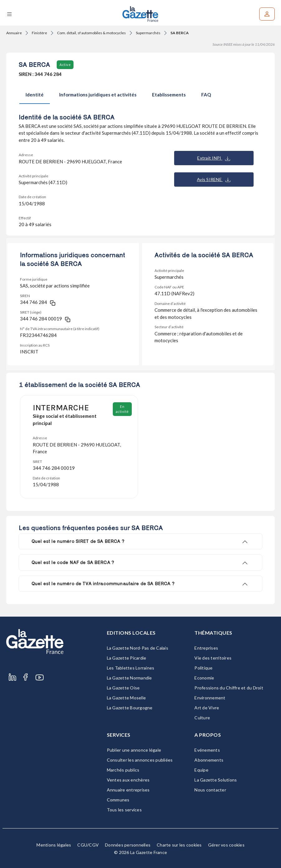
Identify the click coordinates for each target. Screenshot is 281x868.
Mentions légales (54, 845)
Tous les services (124, 810)
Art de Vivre (207, 708)
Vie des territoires (213, 658)
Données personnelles (128, 845)
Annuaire (14, 33)
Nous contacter (210, 790)
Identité (35, 95)
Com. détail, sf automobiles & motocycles (91, 33)
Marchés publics (123, 770)
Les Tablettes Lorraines (131, 668)
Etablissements (169, 95)
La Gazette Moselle (126, 698)
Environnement (210, 698)
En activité (122, 409)
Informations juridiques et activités (98, 95)
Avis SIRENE (214, 180)
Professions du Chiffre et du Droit (229, 688)
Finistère (39, 33)
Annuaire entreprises (128, 790)
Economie (204, 678)
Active (65, 65)
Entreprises (206, 648)
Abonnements (209, 760)
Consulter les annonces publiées (140, 760)
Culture (202, 718)
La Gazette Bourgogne (130, 708)
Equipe (201, 770)
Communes (118, 800)
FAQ (206, 95)
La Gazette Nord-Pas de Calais (138, 648)
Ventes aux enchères (128, 780)
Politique (203, 668)
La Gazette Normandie (129, 678)
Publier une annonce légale (134, 750)
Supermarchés (148, 33)
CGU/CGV (88, 845)
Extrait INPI (214, 158)
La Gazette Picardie (127, 658)
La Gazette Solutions (216, 780)
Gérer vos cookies (226, 845)
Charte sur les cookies (179, 845)
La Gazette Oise (123, 688)
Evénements (207, 750)
